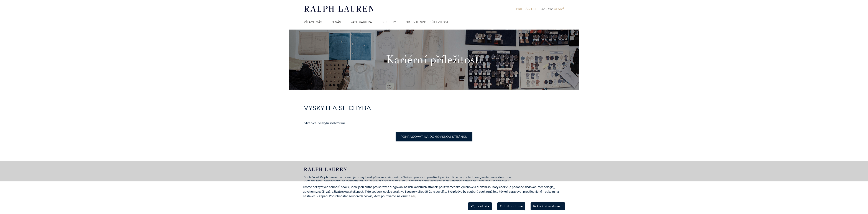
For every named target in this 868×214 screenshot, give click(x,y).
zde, (413, 196)
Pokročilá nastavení (548, 206)
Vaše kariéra (361, 22)
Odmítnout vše (511, 206)
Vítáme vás (313, 22)
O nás (336, 22)
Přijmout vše (480, 206)
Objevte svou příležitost (427, 22)
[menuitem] (527, 9)
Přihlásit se (527, 9)
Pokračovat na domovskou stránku (434, 137)
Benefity (389, 22)
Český (559, 9)
